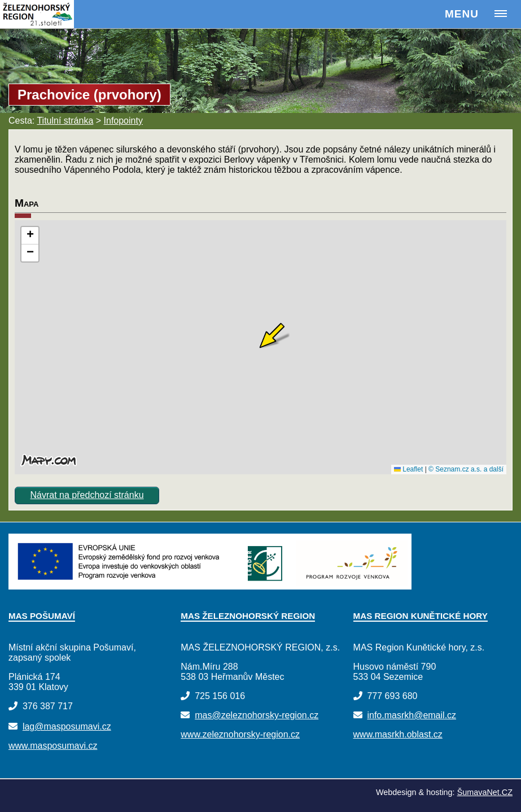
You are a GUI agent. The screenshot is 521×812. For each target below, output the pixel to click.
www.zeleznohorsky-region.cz (240, 734)
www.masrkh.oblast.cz (398, 734)
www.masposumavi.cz (53, 746)
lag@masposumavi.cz (67, 726)
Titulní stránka (65, 121)
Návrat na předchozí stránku (87, 495)
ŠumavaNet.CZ (485, 792)
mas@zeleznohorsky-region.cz (257, 715)
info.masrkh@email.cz (411, 715)
